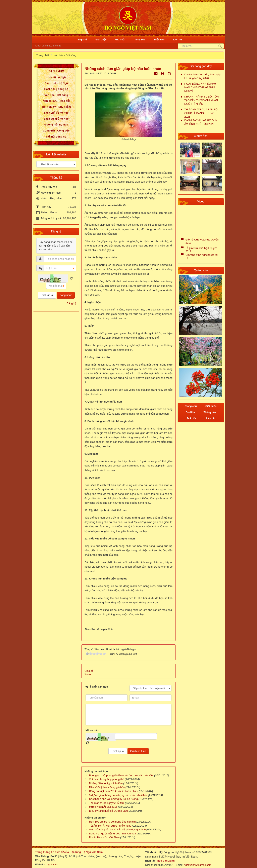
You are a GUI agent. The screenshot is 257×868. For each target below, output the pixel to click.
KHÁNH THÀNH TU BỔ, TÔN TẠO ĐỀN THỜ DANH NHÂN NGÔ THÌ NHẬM (201, 100)
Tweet (88, 667)
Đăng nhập (66, 295)
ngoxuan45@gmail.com (197, 857)
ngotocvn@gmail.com (56, 861)
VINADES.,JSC (213, 865)
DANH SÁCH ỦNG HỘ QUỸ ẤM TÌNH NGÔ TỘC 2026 (201, 122)
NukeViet (182, 865)
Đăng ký (71, 303)
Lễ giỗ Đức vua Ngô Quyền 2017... (201, 250)
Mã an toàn (92, 723)
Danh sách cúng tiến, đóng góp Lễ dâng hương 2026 (202, 76)
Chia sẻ (89, 663)
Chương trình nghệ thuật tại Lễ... (201, 257)
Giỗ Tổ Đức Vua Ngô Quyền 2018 (202, 241)
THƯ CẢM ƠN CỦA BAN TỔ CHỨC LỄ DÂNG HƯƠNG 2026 (201, 113)
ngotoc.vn (52, 857)
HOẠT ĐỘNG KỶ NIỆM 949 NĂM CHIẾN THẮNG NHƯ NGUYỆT (200, 87)
